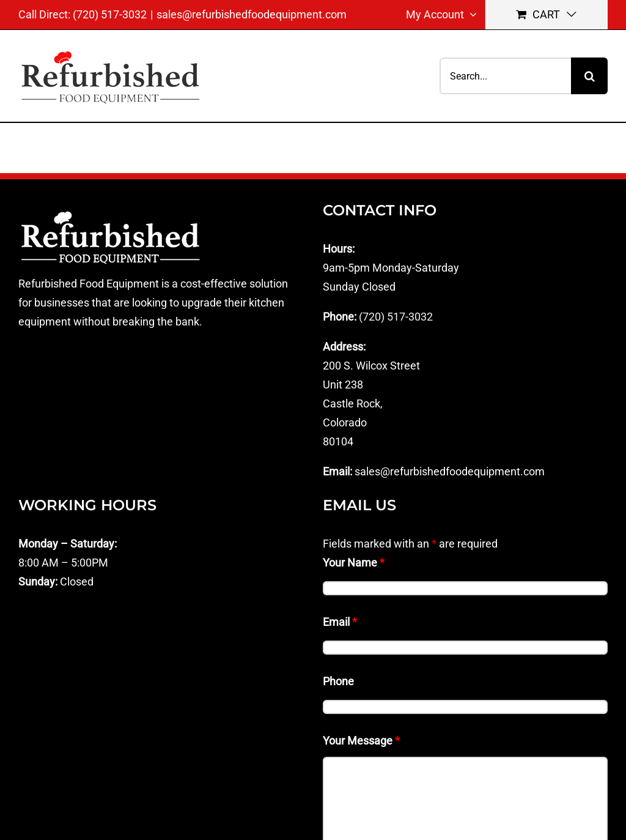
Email (340, 622)
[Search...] (505, 76)
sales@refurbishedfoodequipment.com (252, 14)
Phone (338, 681)
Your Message (361, 741)
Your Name (354, 563)
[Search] (589, 76)
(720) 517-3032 (396, 317)
